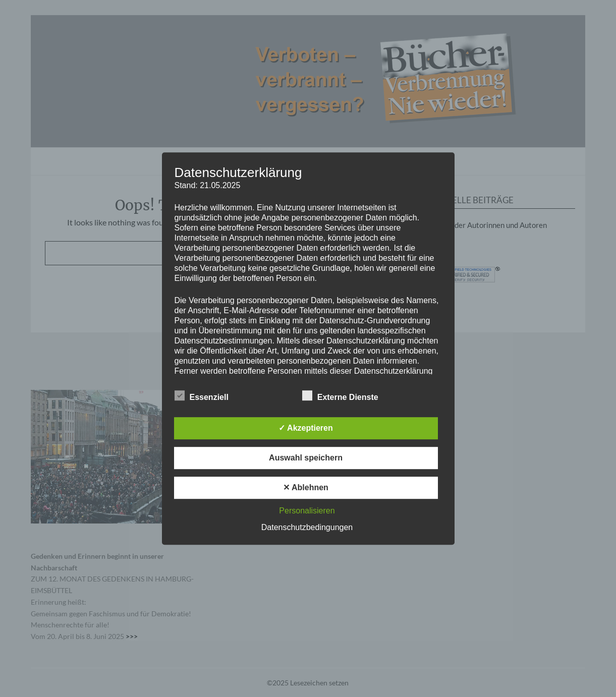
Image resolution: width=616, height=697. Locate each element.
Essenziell (202, 395)
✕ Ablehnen (306, 487)
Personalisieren (307, 511)
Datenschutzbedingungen (307, 527)
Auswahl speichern (306, 458)
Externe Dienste (340, 395)
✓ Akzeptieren (306, 428)
